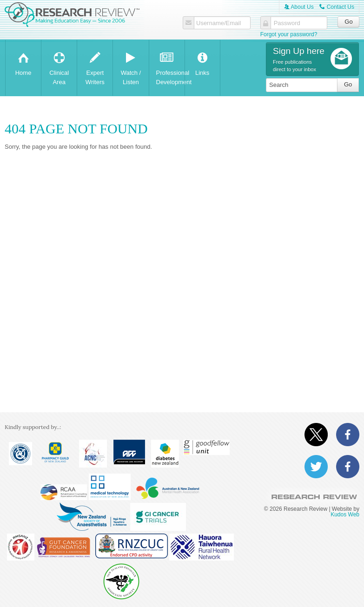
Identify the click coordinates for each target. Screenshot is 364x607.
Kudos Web (345, 515)
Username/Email (218, 23)
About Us (299, 7)
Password (287, 23)
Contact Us (337, 7)
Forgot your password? (289, 34)
